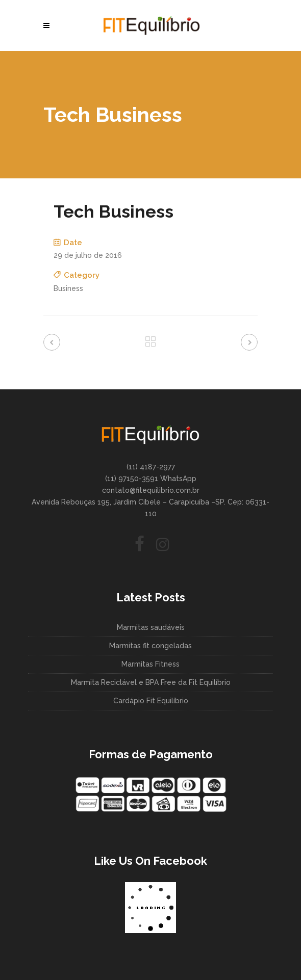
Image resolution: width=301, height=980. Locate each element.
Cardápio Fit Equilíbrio (151, 701)
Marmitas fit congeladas (150, 646)
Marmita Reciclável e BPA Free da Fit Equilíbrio (151, 682)
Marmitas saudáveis (151, 627)
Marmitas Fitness (150, 664)
